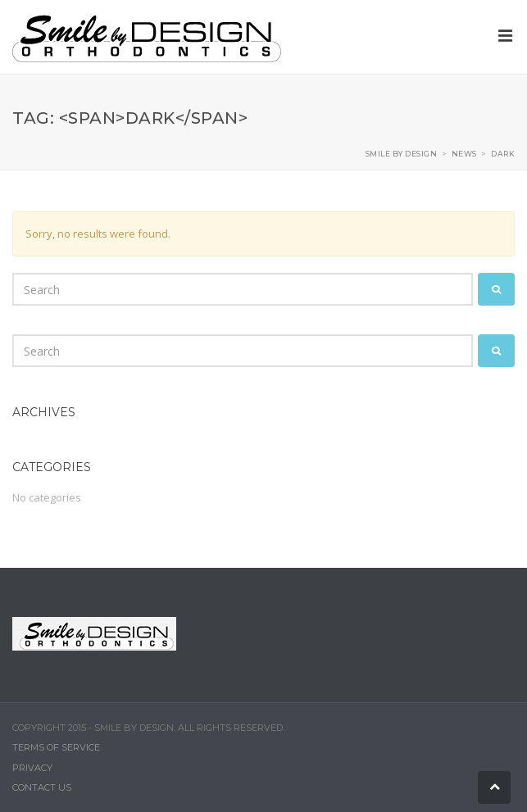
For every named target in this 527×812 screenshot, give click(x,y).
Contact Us (42, 787)
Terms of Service (56, 747)
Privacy (32, 768)
